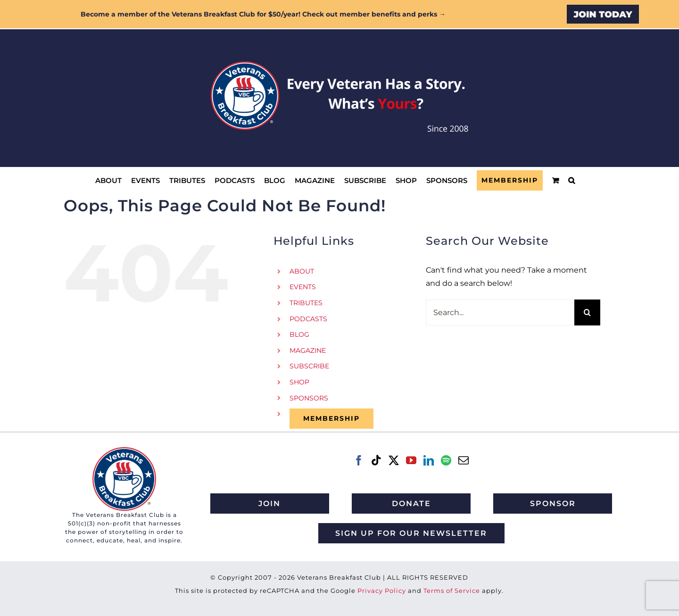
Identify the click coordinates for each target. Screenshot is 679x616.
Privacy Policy (382, 591)
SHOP (299, 382)
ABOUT (302, 271)
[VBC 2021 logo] (124, 451)
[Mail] (464, 460)
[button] (571, 180)
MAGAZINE (308, 350)
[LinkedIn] (429, 460)
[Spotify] (446, 460)
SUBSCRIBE (309, 366)
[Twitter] (394, 460)
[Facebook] (359, 460)
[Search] (587, 312)
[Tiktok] (376, 460)
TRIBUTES (306, 303)
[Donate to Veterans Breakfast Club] (411, 504)
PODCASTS (308, 319)
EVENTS (303, 287)
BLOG (299, 334)
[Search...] (500, 312)
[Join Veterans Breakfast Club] (270, 504)
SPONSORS (309, 398)
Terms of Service (452, 591)
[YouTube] (411, 460)
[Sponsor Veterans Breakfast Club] (553, 504)
